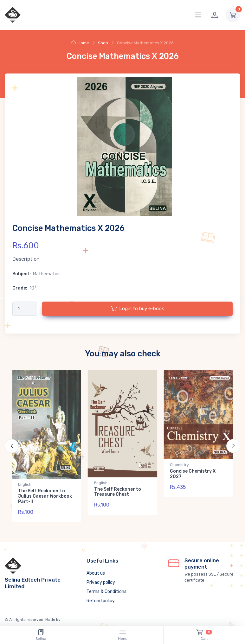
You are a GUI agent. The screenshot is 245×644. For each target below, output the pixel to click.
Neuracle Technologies (82, 616)
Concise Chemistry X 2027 (193, 474)
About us (96, 569)
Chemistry (179, 465)
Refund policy (101, 597)
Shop (103, 43)
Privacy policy (101, 579)
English (25, 484)
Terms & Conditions (106, 588)
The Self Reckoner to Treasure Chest (118, 492)
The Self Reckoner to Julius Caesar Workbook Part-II (45, 496)
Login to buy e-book (137, 309)
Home (80, 43)
